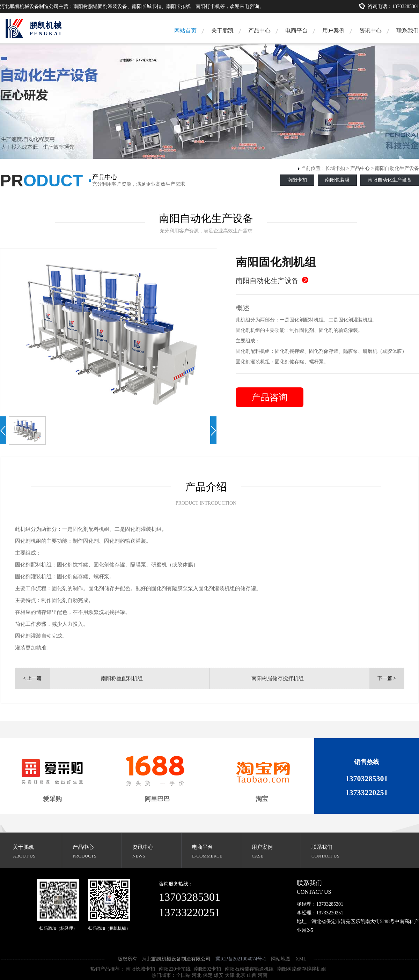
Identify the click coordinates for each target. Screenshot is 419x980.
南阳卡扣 (297, 180)
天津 (230, 975)
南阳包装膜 (337, 180)
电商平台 (296, 31)
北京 (241, 975)
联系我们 (322, 847)
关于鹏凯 (222, 31)
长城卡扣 (335, 168)
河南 (263, 975)
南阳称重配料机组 (122, 678)
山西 (252, 975)
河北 (197, 975)
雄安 (219, 975)
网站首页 (185, 31)
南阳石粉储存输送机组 (249, 969)
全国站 (183, 975)
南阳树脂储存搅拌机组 (278, 678)
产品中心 (259, 31)
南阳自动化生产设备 (397, 168)
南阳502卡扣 (208, 969)
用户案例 (333, 31)
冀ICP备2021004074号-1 (241, 959)
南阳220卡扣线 (175, 969)
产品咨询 (270, 397)
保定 (208, 975)
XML (301, 959)
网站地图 (281, 959)
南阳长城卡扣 (140, 969)
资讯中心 (370, 31)
